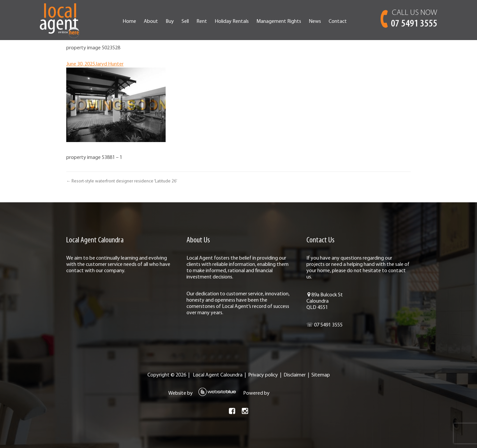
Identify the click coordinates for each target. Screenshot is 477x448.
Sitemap (321, 375)
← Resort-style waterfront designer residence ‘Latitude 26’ (122, 181)
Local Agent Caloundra (218, 375)
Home (129, 22)
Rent (202, 22)
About (151, 22)
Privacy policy (263, 375)
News (315, 22)
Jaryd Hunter (109, 64)
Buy (170, 22)
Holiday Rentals (232, 22)
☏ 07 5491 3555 (324, 325)
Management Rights (279, 22)
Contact (338, 22)
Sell (185, 22)
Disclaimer (295, 375)
